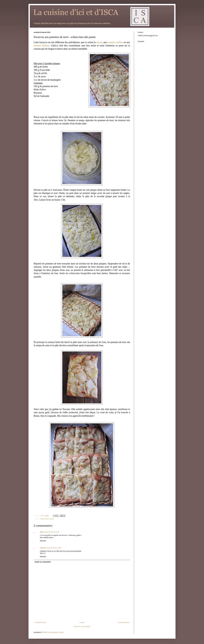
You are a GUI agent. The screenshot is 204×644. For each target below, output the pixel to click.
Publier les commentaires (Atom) (53, 632)
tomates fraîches (42, 46)
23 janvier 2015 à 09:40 (52, 532)
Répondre (43, 541)
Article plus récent (40, 622)
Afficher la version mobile (82, 627)
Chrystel (43, 548)
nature (99, 42)
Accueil (82, 622)
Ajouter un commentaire (43, 562)
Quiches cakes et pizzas (47, 519)
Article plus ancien (123, 622)
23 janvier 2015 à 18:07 (54, 548)
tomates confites (115, 42)
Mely (42, 532)
